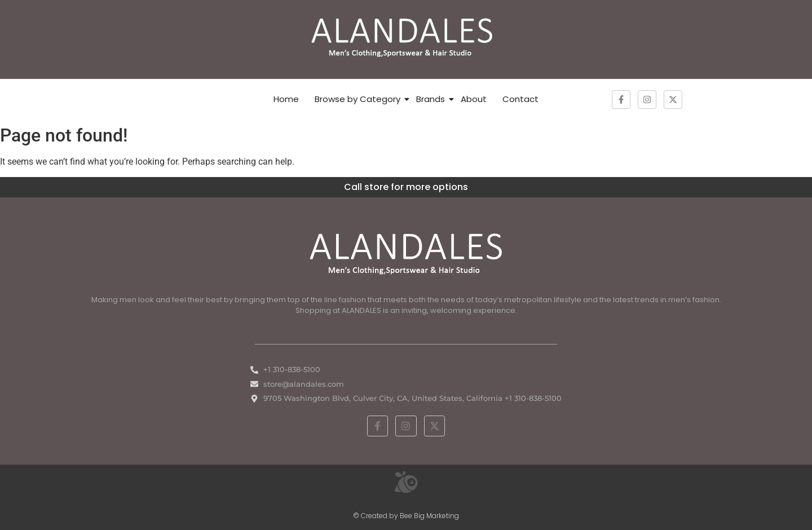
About (474, 99)
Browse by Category (358, 99)
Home (286, 99)
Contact (520, 99)
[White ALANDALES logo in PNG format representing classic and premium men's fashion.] (406, 252)
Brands (431, 99)
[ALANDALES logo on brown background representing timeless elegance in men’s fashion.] (406, 37)
